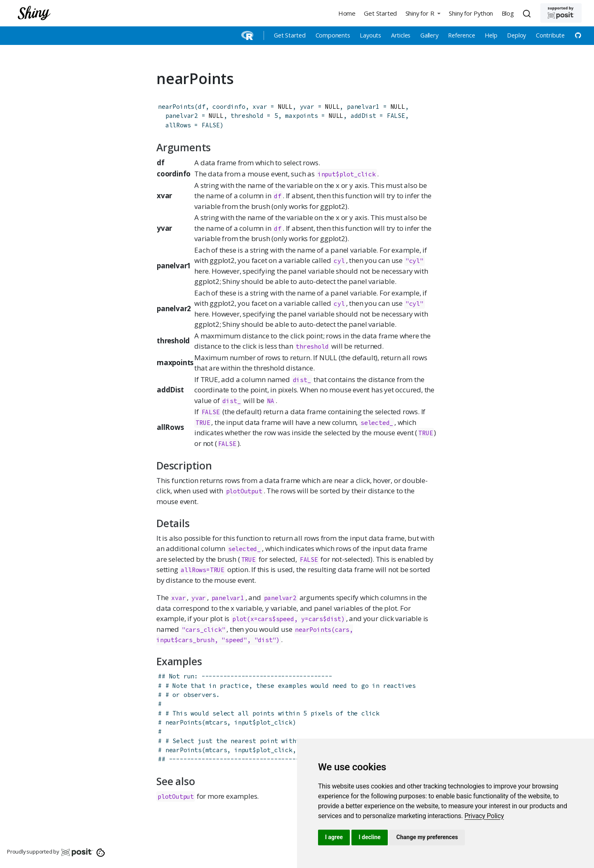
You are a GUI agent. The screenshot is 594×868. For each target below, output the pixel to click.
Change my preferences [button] (427, 837)
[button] (423, 13)
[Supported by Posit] (561, 13)
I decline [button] (369, 837)
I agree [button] (334, 837)
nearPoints (176, 107)
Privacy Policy (484, 816)
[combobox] (528, 13)
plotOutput (244, 491)
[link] (484, 816)
